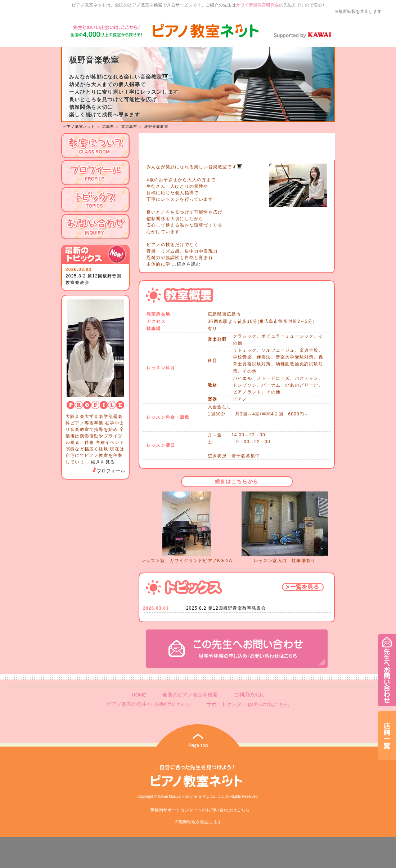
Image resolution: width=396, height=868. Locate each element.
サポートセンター (248, 704)
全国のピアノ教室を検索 (190, 695)
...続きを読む (185, 264)
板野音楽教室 (156, 127)
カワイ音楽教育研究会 (257, 5)
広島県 (108, 127)
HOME (139, 695)
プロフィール (108, 471)
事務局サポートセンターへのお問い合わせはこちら (200, 810)
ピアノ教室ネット (79, 127)
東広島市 (129, 127)
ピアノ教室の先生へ (148, 704)
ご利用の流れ (249, 695)
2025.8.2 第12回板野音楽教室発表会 (226, 608)
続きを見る (103, 462)
